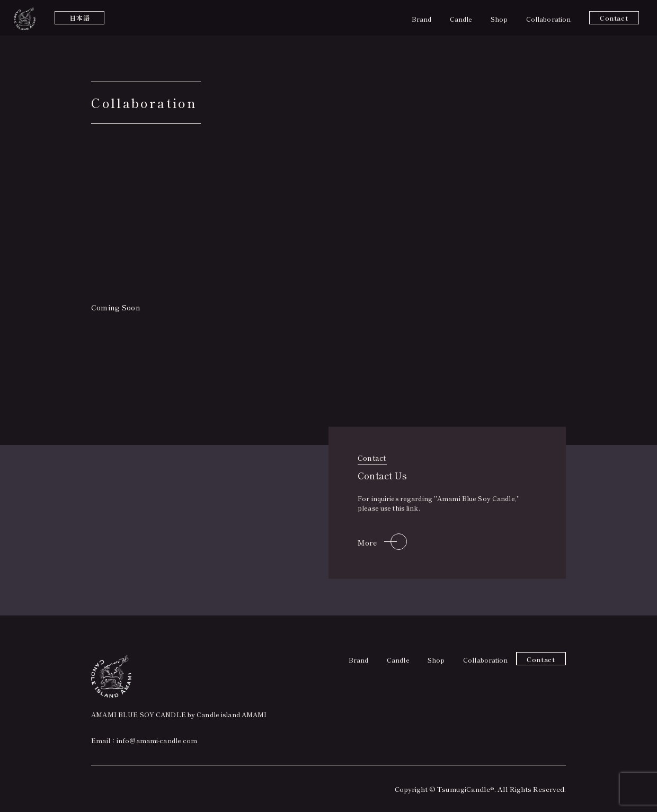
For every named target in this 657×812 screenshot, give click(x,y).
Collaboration (549, 19)
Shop (499, 19)
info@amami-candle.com (157, 740)
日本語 (79, 18)
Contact (614, 18)
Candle (461, 19)
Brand (422, 19)
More (367, 542)
